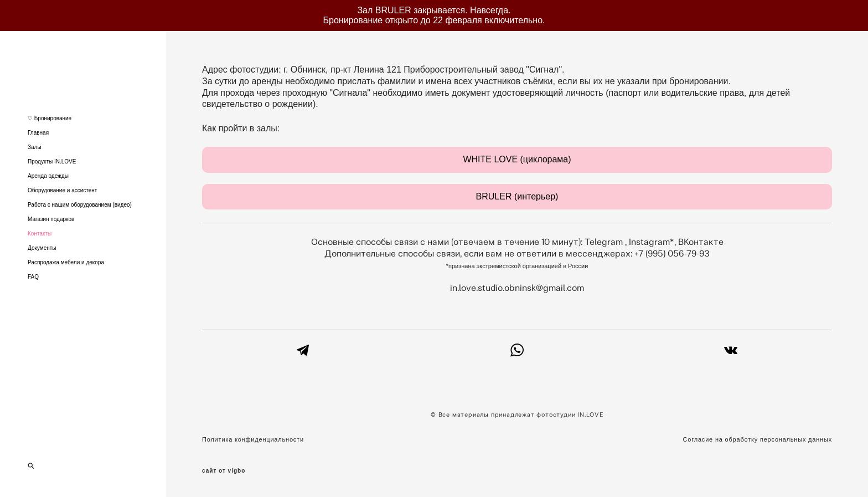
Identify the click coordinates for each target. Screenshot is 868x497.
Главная (38, 133)
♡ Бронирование (50, 118)
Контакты (40, 234)
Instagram (649, 242)
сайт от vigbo (224, 471)
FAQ (33, 277)
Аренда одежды (48, 176)
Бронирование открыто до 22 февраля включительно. (434, 20)
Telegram (605, 242)
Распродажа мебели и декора (66, 262)
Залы (35, 147)
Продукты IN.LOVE (52, 162)
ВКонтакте (701, 242)
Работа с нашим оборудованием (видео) (80, 205)
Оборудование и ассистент (62, 190)
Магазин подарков (51, 219)
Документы (42, 248)
